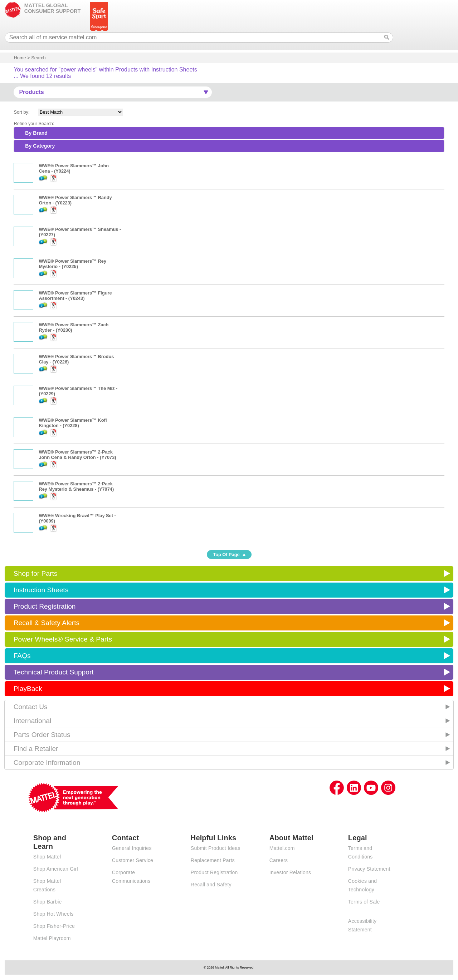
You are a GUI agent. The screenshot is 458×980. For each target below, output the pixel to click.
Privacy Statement (369, 869)
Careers (279, 860)
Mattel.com (282, 848)
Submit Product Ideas (216, 848)
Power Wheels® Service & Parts (63, 639)
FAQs (22, 656)
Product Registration (45, 606)
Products (31, 92)
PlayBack (28, 689)
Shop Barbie (48, 902)
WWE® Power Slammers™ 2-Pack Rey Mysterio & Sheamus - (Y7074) (76, 486)
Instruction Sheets (41, 590)
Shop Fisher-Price (54, 926)
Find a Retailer (36, 749)
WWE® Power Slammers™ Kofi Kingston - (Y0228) (73, 423)
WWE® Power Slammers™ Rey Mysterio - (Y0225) (72, 264)
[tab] (229, 133)
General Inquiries (132, 848)
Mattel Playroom (52, 938)
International (33, 721)
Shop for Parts (36, 573)
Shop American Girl (56, 869)
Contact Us (31, 707)
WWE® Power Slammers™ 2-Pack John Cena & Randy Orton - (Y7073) (77, 455)
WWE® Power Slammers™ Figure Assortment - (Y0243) (75, 296)
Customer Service (133, 860)
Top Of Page (226, 555)
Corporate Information (47, 763)
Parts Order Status (42, 735)
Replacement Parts (213, 860)
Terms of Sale (364, 902)
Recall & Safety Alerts (47, 623)
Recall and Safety (211, 885)
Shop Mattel (47, 857)
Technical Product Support (54, 672)
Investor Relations (290, 872)
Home (20, 58)
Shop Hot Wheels (53, 914)
